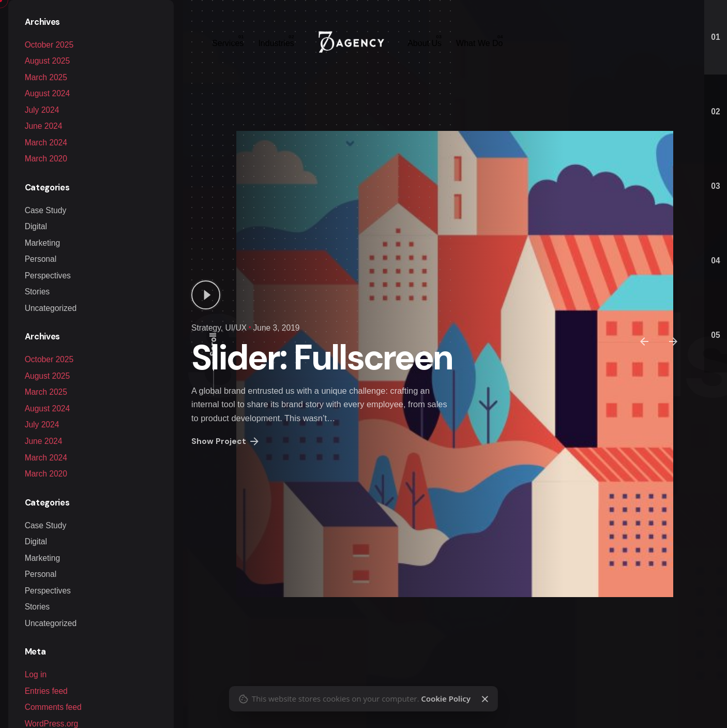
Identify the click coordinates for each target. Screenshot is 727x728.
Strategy (206, 328)
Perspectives (48, 276)
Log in (36, 674)
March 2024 (46, 143)
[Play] (206, 295)
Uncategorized (51, 308)
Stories (37, 292)
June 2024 (44, 126)
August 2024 (47, 93)
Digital (36, 226)
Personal (41, 259)
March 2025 (46, 392)
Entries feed (46, 691)
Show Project (226, 441)
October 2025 (49, 359)
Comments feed (53, 707)
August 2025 (47, 376)
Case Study (46, 210)
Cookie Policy (445, 699)
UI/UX (236, 328)
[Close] (485, 699)
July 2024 (42, 110)
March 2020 (46, 159)
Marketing (42, 243)
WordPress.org (52, 724)
